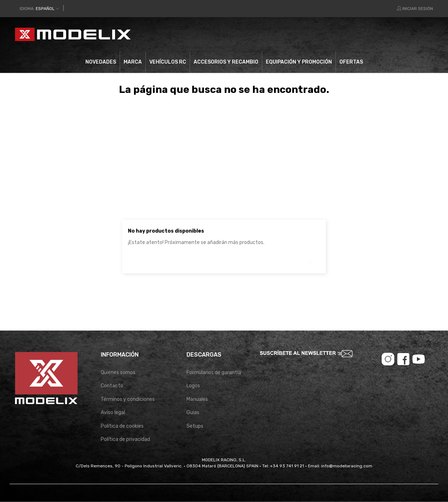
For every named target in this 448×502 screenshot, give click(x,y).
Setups (195, 426)
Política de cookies (122, 426)
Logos (193, 386)
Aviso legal (113, 412)
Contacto (112, 386)
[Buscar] (238, 34)
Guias (193, 412)
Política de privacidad (125, 439)
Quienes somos (118, 372)
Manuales (197, 399)
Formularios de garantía (214, 372)
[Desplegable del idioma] (39, 9)
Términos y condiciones (128, 399)
